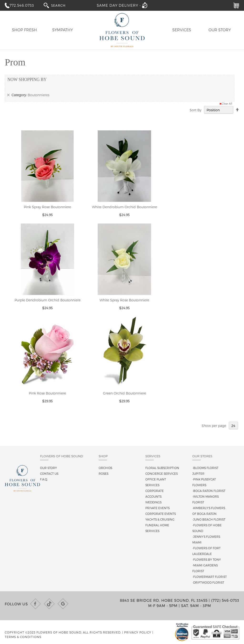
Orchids (105, 468)
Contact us (49, 474)
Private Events (158, 508)
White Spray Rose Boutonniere (124, 300)
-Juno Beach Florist (209, 519)
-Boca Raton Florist (209, 491)
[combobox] (63, 5)
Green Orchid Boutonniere (125, 393)
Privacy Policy (138, 632)
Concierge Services (162, 474)
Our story (48, 468)
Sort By (196, 110)
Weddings (153, 502)
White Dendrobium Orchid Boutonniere (125, 207)
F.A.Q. (44, 479)
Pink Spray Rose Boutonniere (47, 207)
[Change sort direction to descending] (237, 110)
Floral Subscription (162, 468)
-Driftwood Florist (208, 582)
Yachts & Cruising (160, 519)
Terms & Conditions (23, 637)
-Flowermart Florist (210, 577)
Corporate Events (161, 514)
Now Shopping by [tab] (27, 80)
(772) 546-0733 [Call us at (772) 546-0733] (225, 600)
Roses (104, 474)
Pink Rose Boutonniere (47, 393)
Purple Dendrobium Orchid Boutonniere (48, 300)
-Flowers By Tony (207, 559)
